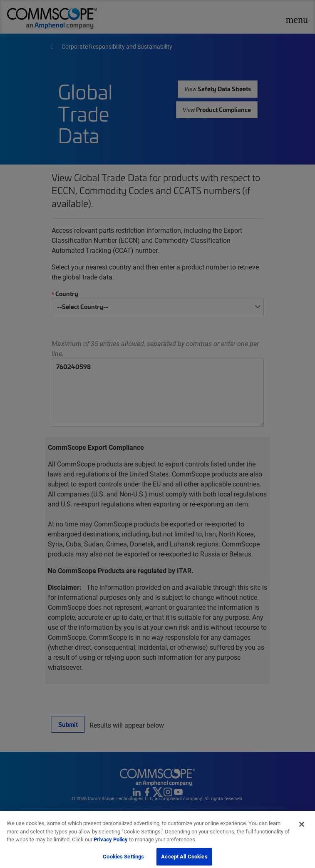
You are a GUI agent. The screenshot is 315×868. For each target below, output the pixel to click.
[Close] (302, 828)
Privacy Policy (111, 843)
